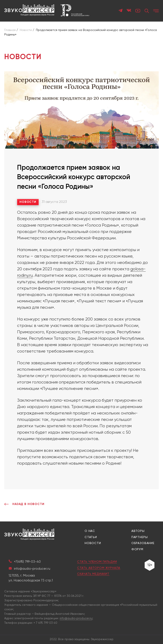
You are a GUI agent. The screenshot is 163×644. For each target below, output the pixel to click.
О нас (90, 531)
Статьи (91, 537)
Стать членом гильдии (97, 562)
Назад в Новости (24, 504)
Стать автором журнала (99, 568)
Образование (143, 543)
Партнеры (140, 537)
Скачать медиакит (93, 574)
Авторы (138, 531)
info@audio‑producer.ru (76, 618)
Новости (28, 202)
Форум (137, 549)
